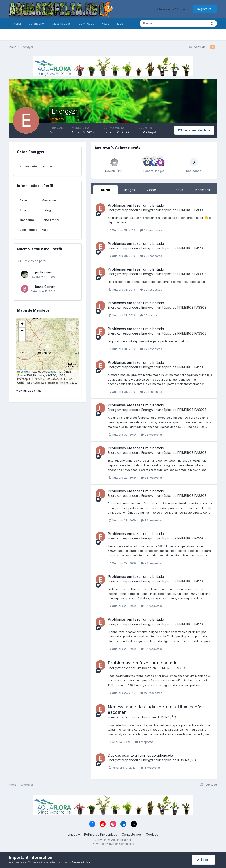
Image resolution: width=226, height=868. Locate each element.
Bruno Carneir (45, 287)
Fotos (106, 23)
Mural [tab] (105, 190)
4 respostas (151, 768)
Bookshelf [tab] (203, 190)
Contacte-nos (132, 834)
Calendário (36, 23)
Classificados (61, 23)
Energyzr (114, 210)
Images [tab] (130, 190)
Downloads (86, 23)
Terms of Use (81, 862)
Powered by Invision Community (113, 844)
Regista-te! (205, 9)
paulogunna (43, 272)
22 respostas (151, 230)
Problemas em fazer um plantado (136, 205)
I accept (204, 860)
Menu (17, 23)
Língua (74, 834)
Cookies (152, 834)
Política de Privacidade (101, 834)
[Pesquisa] (159, 23)
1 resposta (144, 742)
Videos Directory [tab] (156, 190)
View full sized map (29, 391)
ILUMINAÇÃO (167, 717)
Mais (120, 23)
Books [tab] (178, 190)
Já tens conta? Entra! (172, 9)
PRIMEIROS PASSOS (192, 210)
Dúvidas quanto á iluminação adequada (140, 755)
